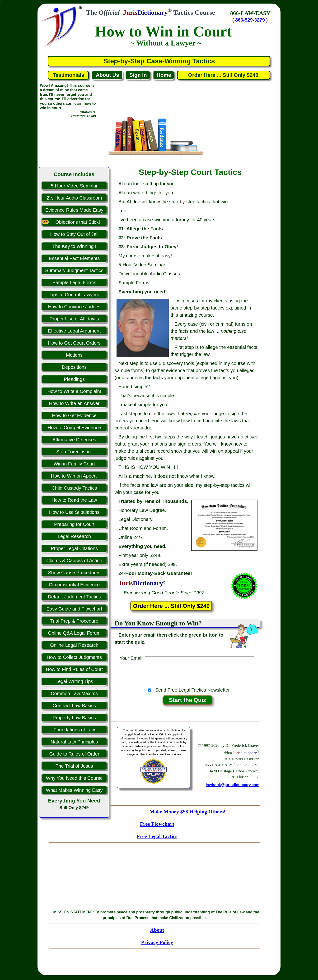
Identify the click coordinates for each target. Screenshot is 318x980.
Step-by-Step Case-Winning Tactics (159, 61)
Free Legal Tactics (157, 836)
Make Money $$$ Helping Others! (187, 812)
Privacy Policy (157, 942)
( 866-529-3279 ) (250, 20)
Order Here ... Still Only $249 (224, 75)
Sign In (138, 75)
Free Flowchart (157, 824)
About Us (108, 75)
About (157, 930)
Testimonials (68, 75)
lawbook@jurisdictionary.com (233, 785)
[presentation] (187, 673)
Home (164, 75)
